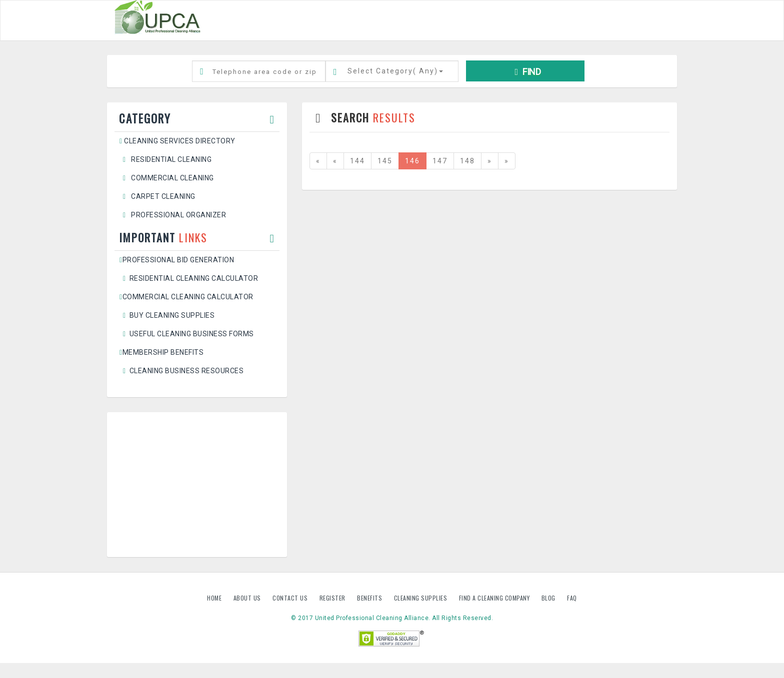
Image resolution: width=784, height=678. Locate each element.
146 (412, 161)
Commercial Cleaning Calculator (186, 297)
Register (332, 598)
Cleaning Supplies (421, 598)
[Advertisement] (197, 485)
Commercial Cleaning (167, 178)
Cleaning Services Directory (177, 141)
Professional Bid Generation (177, 260)
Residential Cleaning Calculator (189, 278)
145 (385, 161)
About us (248, 598)
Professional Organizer (173, 215)
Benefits (370, 598)
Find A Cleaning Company (495, 598)
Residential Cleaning (165, 159)
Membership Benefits (161, 352)
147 (440, 161)
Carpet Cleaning (157, 196)
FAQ (572, 598)
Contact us (291, 598)
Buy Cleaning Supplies (167, 315)
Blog (549, 598)
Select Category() (395, 71)
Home (215, 598)
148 (467, 161)
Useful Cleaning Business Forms (187, 334)
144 (357, 161)
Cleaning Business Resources (181, 371)
